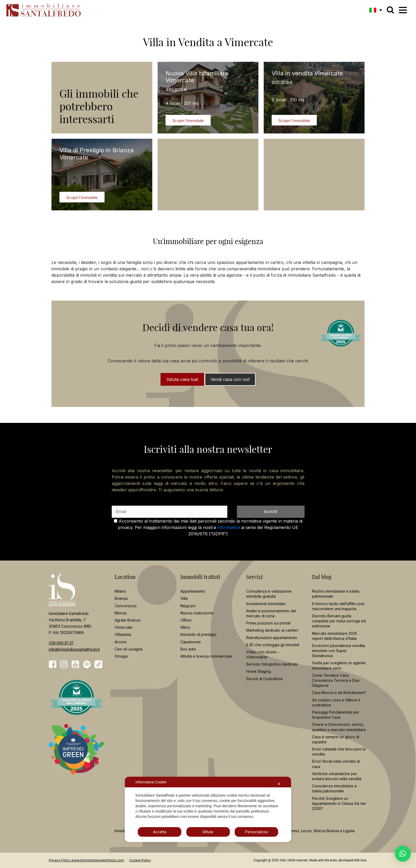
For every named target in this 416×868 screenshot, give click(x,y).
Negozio (188, 606)
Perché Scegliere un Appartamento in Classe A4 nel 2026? (339, 803)
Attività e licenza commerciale (206, 656)
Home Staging (259, 671)
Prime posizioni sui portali (268, 623)
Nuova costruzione (197, 613)
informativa (229, 527)
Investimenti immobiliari (266, 604)
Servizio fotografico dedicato (272, 664)
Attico (185, 627)
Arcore (121, 642)
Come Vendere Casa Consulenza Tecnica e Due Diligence (336, 680)
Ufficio (186, 620)
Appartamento (193, 591)
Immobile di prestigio (198, 634)
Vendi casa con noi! (230, 379)
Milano (120, 591)
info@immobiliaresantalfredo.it (74, 649)
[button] (376, 10)
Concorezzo (126, 606)
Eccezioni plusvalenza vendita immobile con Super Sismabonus (339, 651)
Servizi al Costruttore (265, 679)
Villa (184, 598)
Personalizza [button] (256, 832)
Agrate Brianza (127, 620)
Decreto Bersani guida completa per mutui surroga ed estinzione (339, 621)
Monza (121, 613)
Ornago (121, 656)
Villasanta (123, 634)
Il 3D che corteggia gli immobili (273, 645)
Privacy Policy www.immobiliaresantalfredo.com (86, 860)
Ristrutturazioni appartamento (272, 638)
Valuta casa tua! (182, 379)
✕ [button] (279, 784)
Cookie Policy (140, 860)
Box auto (188, 649)
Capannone (191, 642)
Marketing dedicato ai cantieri (272, 630)
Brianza (121, 598)
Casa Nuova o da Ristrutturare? (339, 693)
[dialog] (208, 809)
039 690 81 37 (61, 643)
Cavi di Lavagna (129, 649)
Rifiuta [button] (208, 832)
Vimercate (124, 627)
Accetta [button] (160, 832)
